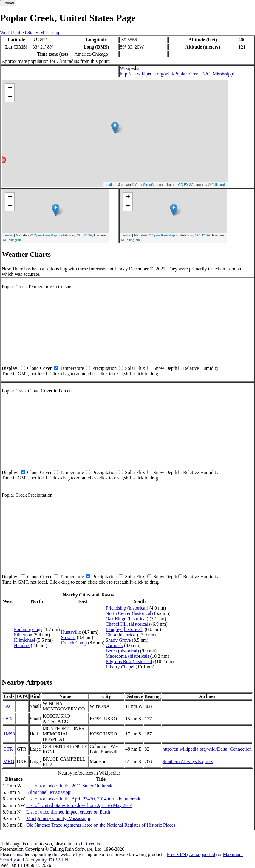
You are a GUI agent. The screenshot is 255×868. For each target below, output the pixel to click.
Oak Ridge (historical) (127, 619)
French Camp (74, 643)
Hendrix (22, 645)
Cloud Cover (39, 368)
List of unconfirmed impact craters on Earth (68, 812)
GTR (8, 749)
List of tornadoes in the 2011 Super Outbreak (69, 786)
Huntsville (71, 632)
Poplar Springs (28, 629)
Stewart (68, 637)
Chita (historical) (122, 635)
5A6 (7, 706)
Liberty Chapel (120, 667)
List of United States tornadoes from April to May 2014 (79, 805)
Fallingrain (219, 185)
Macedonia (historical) (127, 656)
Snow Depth (165, 368)
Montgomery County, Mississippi (58, 818)
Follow (8, 3)
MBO (9, 762)
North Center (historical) (129, 613)
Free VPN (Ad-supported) (192, 854)
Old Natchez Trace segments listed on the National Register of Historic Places (101, 825)
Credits (93, 844)
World (6, 33)
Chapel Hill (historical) (128, 624)
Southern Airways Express (188, 762)
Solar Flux (135, 368)
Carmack (114, 645)
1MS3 (9, 734)
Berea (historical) (122, 651)
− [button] (10, 97)
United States (26, 33)
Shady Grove (118, 640)
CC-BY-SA (186, 185)
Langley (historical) (125, 629)
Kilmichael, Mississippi (49, 792)
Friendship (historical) (127, 608)
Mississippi (51, 33)
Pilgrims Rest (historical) (130, 661)
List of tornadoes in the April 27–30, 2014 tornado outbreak (83, 799)
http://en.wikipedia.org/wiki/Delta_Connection (207, 749)
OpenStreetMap (147, 185)
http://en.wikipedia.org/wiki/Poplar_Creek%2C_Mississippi (177, 74)
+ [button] (10, 88)
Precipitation (104, 368)
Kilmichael (25, 640)
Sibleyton (23, 635)
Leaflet (110, 185)
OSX (8, 719)
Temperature (72, 368)
